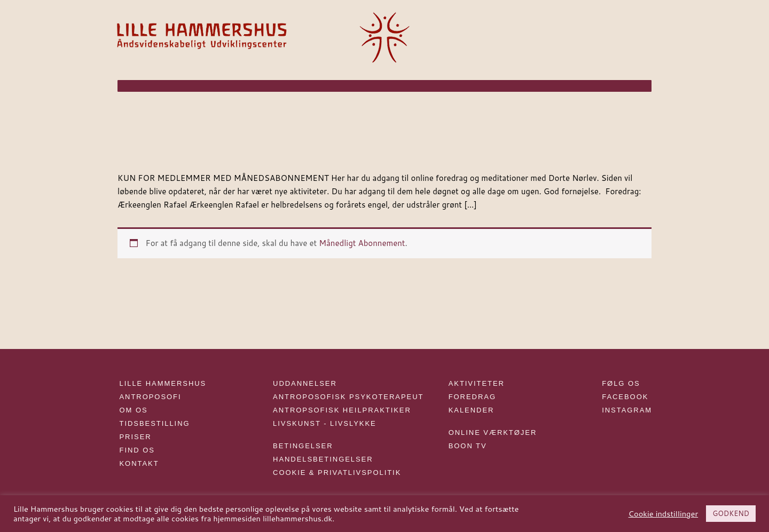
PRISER (136, 437)
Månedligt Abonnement (362, 243)
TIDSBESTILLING (155, 423)
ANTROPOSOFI (151, 397)
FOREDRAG (472, 397)
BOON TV (468, 446)
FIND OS (137, 450)
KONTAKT (139, 463)
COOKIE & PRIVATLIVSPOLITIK (337, 473)
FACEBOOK (625, 397)
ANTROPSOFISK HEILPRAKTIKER (342, 410)
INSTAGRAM (627, 410)
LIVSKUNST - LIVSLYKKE (325, 423)
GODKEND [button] (731, 513)
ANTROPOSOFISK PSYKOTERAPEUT (348, 397)
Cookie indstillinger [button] (664, 514)
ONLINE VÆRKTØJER (493, 432)
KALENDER (472, 410)
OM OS (134, 410)
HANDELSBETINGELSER (323, 459)
